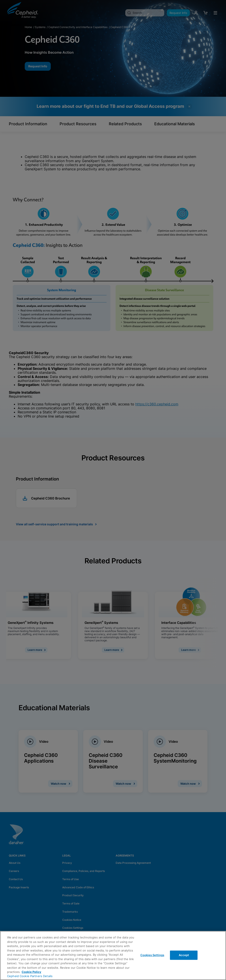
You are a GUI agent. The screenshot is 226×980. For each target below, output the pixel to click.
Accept (184, 955)
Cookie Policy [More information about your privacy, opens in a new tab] (31, 972)
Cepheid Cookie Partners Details (30, 976)
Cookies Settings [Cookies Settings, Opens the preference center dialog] (152, 955)
